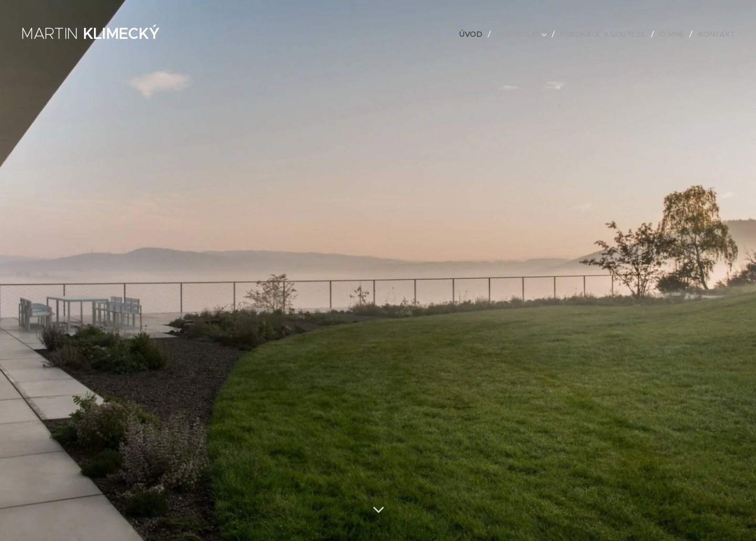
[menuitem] (475, 34)
